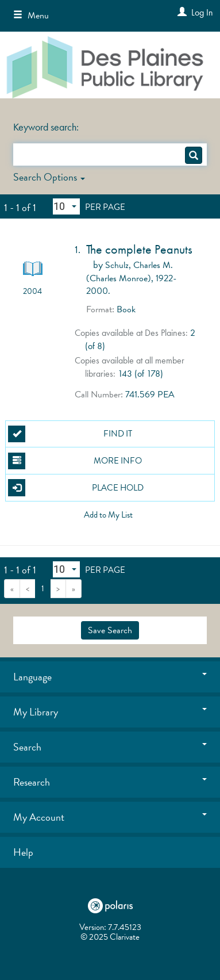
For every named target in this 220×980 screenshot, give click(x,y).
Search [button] (110, 747)
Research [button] (110, 782)
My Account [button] (110, 817)
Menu (31, 16)
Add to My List (108, 515)
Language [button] (110, 677)
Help (23, 852)
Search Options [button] (49, 177)
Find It (70, 434)
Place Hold (76, 488)
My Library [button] (110, 712)
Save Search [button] (110, 630)
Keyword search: (47, 127)
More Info (75, 461)
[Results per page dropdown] (66, 206)
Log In (202, 12)
